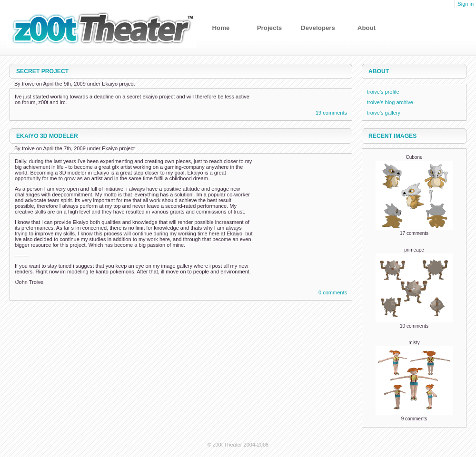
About (367, 28)
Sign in (466, 4)
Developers (318, 28)
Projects (270, 28)
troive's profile (383, 92)
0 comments (333, 292)
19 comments (331, 113)
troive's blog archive (390, 102)
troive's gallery (384, 113)
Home (221, 28)
